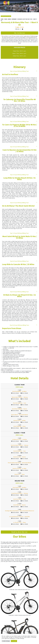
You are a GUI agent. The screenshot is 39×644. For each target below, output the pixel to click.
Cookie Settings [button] (6, 641)
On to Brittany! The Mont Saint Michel (19, 204)
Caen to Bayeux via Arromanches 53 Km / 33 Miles (19, 149)
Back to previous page (6, 16)
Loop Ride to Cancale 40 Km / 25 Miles (19, 263)
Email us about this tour (19, 532)
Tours (6, 19)
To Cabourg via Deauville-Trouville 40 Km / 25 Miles (19, 99)
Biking (9, 19)
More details (24, 393)
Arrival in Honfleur (19, 73)
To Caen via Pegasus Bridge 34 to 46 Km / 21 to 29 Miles (19, 124)
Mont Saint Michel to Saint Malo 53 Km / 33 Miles (19, 236)
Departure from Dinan (19, 327)
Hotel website (15, 393)
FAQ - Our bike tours (19, 33)
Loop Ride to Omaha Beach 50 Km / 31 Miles (19, 177)
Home (2, 19)
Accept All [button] (14, 641)
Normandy (14, 19)
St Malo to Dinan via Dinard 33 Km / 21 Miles (19, 294)
